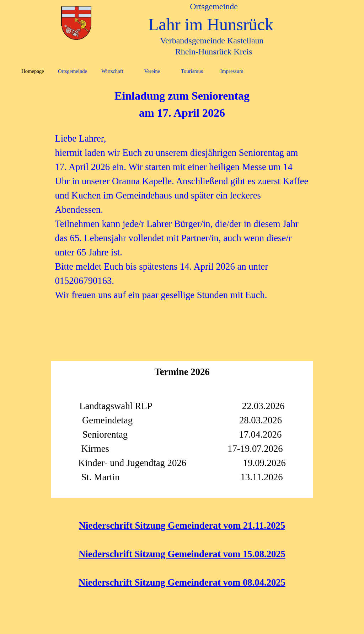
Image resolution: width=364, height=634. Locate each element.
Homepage (33, 71)
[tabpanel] (182, 195)
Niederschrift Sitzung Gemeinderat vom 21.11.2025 (182, 525)
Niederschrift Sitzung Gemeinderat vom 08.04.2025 (182, 582)
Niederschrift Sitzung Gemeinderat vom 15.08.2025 (182, 554)
